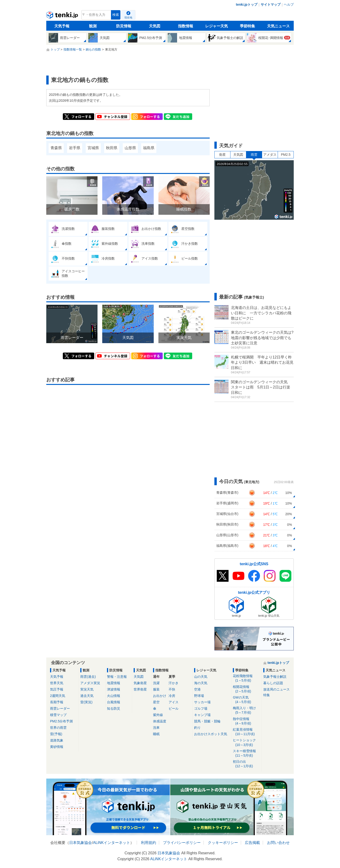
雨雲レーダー (60, 708)
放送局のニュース (276, 689)
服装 (156, 689)
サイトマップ (271, 4)
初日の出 (246, 764)
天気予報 (62, 26)
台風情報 (114, 702)
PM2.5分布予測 (61, 721)
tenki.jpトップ (247, 4)
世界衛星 (140, 689)
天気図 (155, 26)
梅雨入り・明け (246, 710)
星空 (156, 702)
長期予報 (57, 702)
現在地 (128, 17)
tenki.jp (63, 16)
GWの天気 (246, 700)
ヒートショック (246, 743)
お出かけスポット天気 (211, 734)
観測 (93, 26)
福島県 (149, 148)
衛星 (222, 155)
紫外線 (158, 715)
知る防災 (114, 708)
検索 (116, 15)
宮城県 (93, 148)
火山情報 (114, 696)
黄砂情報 (57, 747)
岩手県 (75, 148)
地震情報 (114, 683)
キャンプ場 (202, 715)
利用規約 (149, 843)
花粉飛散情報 (246, 678)
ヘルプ (289, 4)
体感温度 (160, 721)
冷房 (172, 696)
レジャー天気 (217, 26)
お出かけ (160, 696)
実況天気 (87, 689)
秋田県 (112, 148)
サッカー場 (202, 702)
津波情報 (114, 689)
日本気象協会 (81, 843)
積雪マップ (58, 715)
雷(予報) (56, 734)
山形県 (130, 148)
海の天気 (201, 683)
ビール (174, 708)
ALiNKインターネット (112, 843)
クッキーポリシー (223, 843)
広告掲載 (252, 843)
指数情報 (186, 26)
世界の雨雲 (58, 728)
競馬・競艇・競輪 (207, 721)
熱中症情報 (246, 721)
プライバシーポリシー (182, 843)
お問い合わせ (278, 843)
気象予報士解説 (275, 677)
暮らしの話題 (273, 683)
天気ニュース (278, 26)
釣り (197, 728)
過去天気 (87, 696)
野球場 (199, 696)
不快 (172, 689)
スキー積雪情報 (246, 753)
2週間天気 (58, 696)
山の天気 (201, 677)
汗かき (174, 683)
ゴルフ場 (201, 708)
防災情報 (124, 26)
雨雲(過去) (88, 677)
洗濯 (156, 683)
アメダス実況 (90, 683)
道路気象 (57, 740)
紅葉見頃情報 (246, 732)
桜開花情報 (246, 689)
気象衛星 (140, 683)
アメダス (270, 155)
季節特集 (247, 26)
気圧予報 (57, 689)
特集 (267, 695)
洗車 (156, 728)
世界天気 (57, 683)
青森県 (56, 148)
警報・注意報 (117, 677)
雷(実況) (86, 702)
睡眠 (156, 734)
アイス (174, 702)
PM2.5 (286, 155)
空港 (197, 689)
